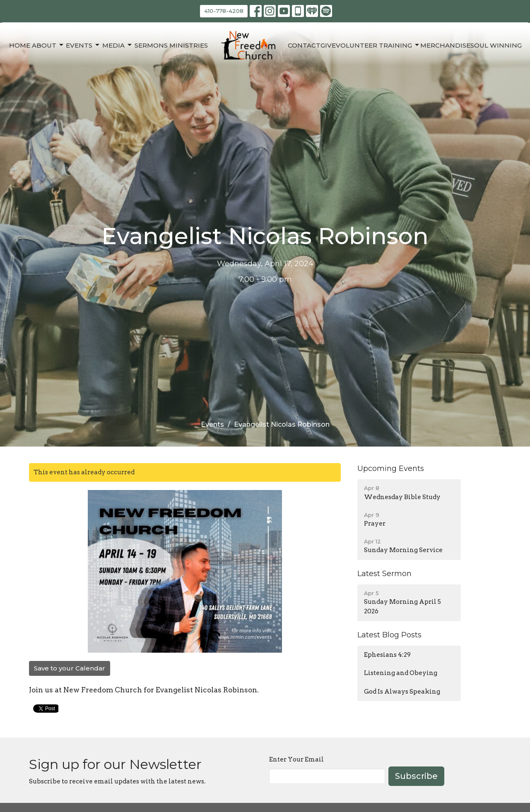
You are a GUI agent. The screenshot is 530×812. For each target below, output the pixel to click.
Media (118, 45)
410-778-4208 (224, 11)
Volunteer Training (378, 45)
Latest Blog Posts (389, 635)
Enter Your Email (296, 759)
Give (328, 45)
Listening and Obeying (401, 673)
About (48, 45)
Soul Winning (496, 45)
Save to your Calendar (70, 668)
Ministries (189, 45)
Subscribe (416, 776)
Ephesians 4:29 (387, 655)
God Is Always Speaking (402, 692)
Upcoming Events (391, 468)
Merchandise (445, 45)
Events (83, 45)
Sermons (151, 45)
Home (20, 45)
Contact (304, 45)
